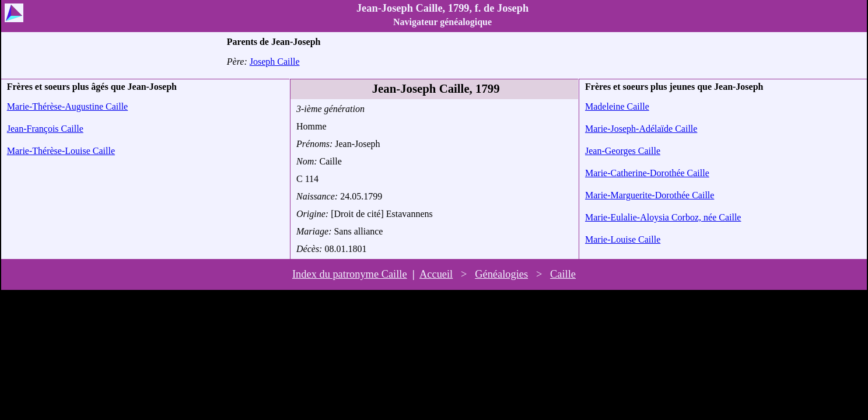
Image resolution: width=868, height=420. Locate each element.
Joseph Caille (275, 62)
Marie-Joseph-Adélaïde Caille (641, 129)
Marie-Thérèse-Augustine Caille (67, 106)
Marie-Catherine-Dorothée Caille (647, 173)
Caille (563, 274)
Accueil (436, 274)
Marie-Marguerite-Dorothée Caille (650, 195)
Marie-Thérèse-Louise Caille (61, 151)
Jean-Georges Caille (623, 151)
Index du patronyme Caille (350, 274)
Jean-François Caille (45, 129)
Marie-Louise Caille (623, 239)
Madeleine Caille (617, 106)
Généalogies (501, 274)
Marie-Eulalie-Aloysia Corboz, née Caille (663, 217)
